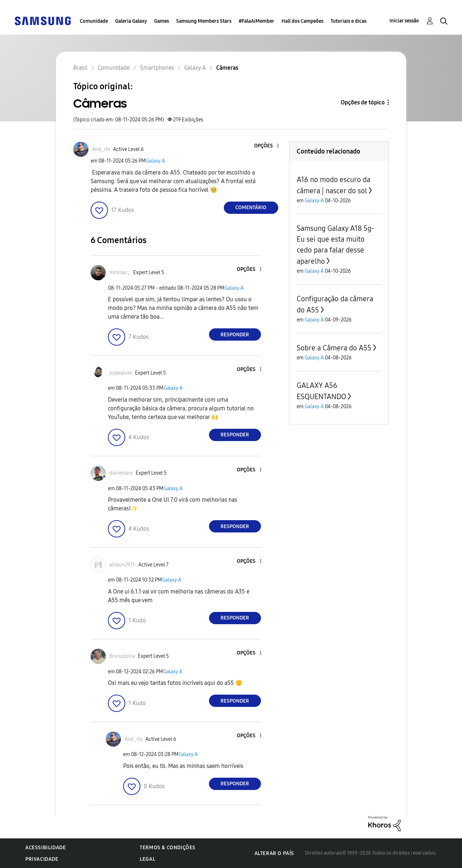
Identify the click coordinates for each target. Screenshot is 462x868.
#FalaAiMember (256, 21)
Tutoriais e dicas (348, 21)
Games (162, 21)
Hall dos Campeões (302, 21)
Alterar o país (274, 853)
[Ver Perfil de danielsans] (121, 473)
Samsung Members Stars (204, 21)
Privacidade (42, 859)
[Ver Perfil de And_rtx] (101, 149)
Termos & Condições (168, 848)
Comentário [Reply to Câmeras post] (251, 208)
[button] (266, 146)
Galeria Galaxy (131, 21)
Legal (147, 859)
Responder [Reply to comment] (235, 335)
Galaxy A (155, 161)
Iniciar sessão (404, 21)
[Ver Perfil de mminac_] (120, 273)
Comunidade (94, 21)
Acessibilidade (45, 848)
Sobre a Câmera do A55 (334, 348)
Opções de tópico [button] (363, 102)
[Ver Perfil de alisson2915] (122, 565)
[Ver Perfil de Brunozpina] (122, 656)
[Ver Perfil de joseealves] (121, 373)
